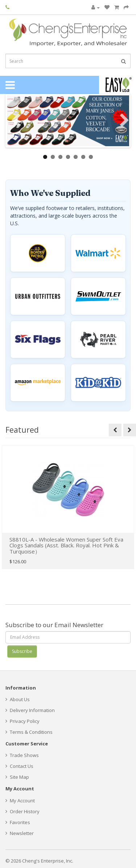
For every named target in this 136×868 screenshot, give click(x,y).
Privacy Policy (22, 721)
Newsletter (20, 833)
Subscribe (22, 651)
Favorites (18, 822)
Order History (22, 811)
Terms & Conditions (29, 732)
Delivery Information (30, 710)
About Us (18, 699)
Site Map (17, 777)
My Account (20, 801)
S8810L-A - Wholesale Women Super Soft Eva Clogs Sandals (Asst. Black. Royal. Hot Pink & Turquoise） (66, 545)
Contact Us (19, 766)
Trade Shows (22, 755)
